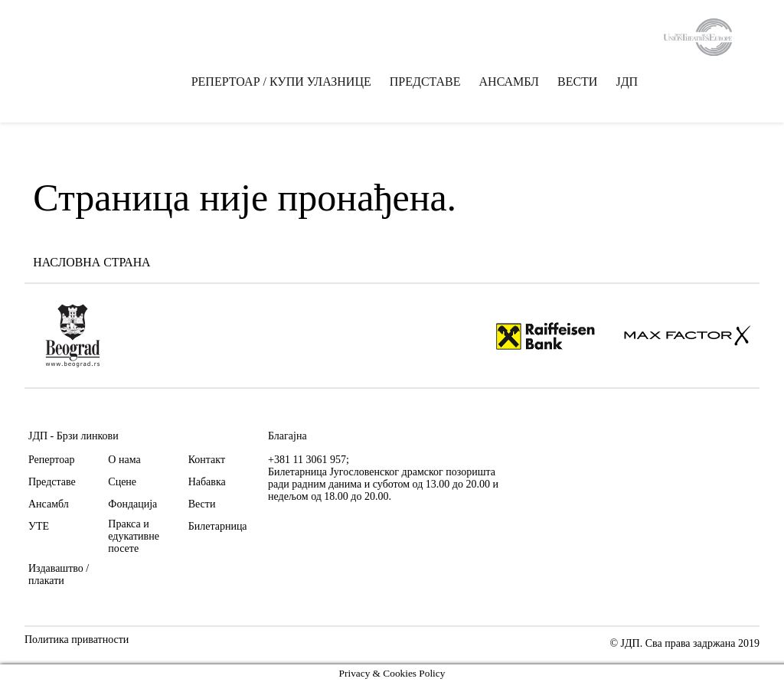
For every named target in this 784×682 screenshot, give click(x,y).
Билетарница (218, 526)
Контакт (207, 460)
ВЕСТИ (577, 83)
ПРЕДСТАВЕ (425, 83)
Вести (202, 504)
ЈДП (627, 83)
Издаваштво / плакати (59, 574)
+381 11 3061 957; (309, 460)
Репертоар (51, 460)
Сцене (122, 482)
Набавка (207, 482)
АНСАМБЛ (509, 83)
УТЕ (39, 526)
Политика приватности (77, 640)
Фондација (132, 504)
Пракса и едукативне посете (134, 536)
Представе (52, 482)
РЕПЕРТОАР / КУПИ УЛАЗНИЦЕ (281, 83)
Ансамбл (49, 504)
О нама (124, 460)
